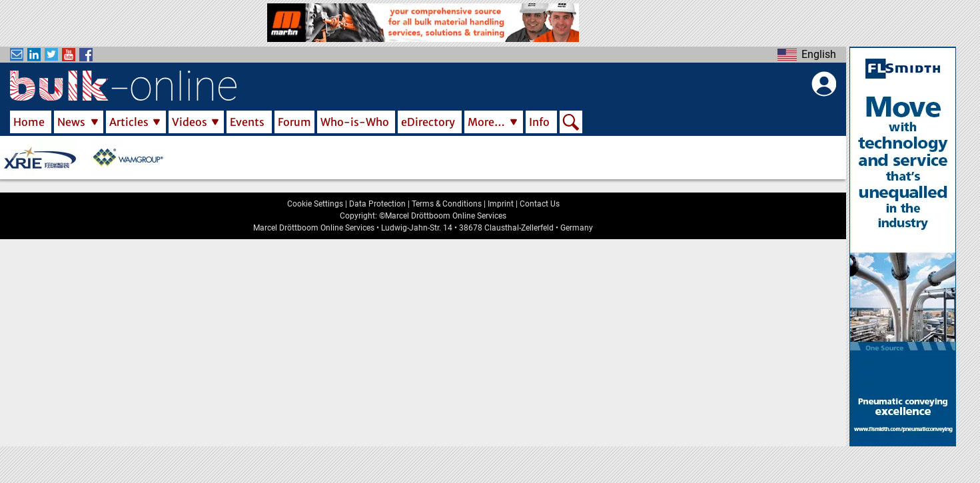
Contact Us (540, 204)
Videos (190, 122)
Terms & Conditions (447, 204)
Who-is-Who (355, 122)
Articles (129, 122)
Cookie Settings (315, 204)
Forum (294, 122)
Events (247, 122)
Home (29, 122)
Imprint (501, 204)
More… (486, 122)
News (71, 122)
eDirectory (428, 122)
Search (571, 123)
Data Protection (377, 204)
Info (539, 122)
